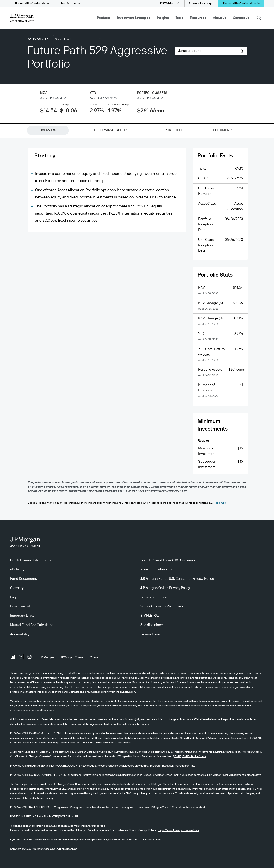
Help (14, 597)
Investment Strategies (134, 18)
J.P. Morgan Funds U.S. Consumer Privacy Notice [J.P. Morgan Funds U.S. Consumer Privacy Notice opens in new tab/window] (177, 579)
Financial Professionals (30, 4)
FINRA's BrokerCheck (194, 756)
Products (104, 18)
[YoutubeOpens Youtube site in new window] (21, 658)
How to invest (20, 606)
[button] (242, 51)
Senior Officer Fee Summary (162, 606)
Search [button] (260, 17)
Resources (198, 18)
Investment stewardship (159, 569)
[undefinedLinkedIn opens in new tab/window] (13, 658)
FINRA (178, 756)
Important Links (22, 616)
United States (67, 4)
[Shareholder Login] (201, 4)
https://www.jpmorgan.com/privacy (179, 830)
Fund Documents (23, 579)
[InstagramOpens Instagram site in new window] (29, 658)
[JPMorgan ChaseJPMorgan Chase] (72, 657)
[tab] (48, 130)
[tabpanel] (137, 314)
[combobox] (79, 39)
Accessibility (20, 634)
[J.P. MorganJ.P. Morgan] (46, 657)
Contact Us (241, 18)
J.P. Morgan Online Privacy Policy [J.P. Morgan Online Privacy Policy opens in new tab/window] (165, 588)
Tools (179, 18)
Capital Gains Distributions (31, 560)
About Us (220, 18)
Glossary (17, 588)
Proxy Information (154, 597)
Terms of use (150, 634)
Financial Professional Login (241, 4)
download (24, 743)
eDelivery (17, 569)
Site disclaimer (152, 625)
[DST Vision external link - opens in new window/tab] (170, 4)
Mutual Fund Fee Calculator (31, 625)
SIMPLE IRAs (150, 616)
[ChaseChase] (94, 657)
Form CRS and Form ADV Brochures (168, 560)
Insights (163, 18)
